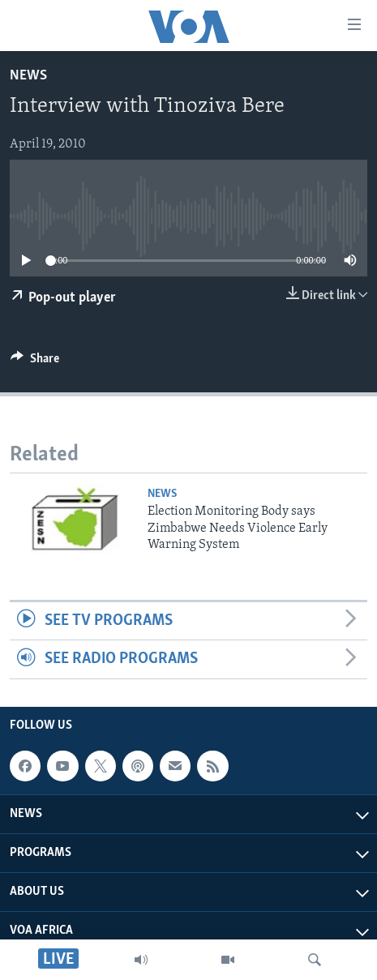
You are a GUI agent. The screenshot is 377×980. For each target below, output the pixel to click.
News (28, 76)
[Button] (35, 362)
